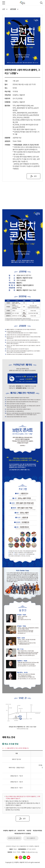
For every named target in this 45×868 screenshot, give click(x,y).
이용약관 (29, 831)
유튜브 (28, 857)
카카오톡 (17, 857)
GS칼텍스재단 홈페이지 (14, 838)
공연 (4, 9)
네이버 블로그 (24, 857)
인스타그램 (21, 857)
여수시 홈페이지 (31, 838)
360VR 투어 (21, 831)
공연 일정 (13, 9)
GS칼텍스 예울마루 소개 (10, 831)
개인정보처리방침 (37, 831)
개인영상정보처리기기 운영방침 (22, 834)
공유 (35, 176)
